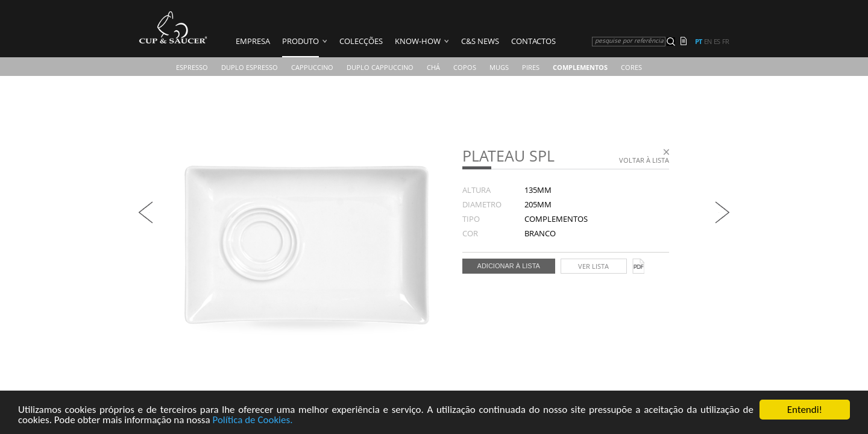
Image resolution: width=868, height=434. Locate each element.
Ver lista (593, 266)
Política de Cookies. (252, 420)
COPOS (465, 67)
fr (725, 42)
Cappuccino (312, 67)
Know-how (418, 41)
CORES (631, 67)
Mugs (499, 67)
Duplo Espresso (250, 67)
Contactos (533, 41)
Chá (433, 67)
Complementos (580, 67)
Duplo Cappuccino (380, 67)
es (717, 42)
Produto (300, 41)
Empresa (253, 41)
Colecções (361, 41)
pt (698, 42)
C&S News (480, 41)
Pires (531, 67)
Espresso (192, 67)
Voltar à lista (644, 160)
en (708, 42)
